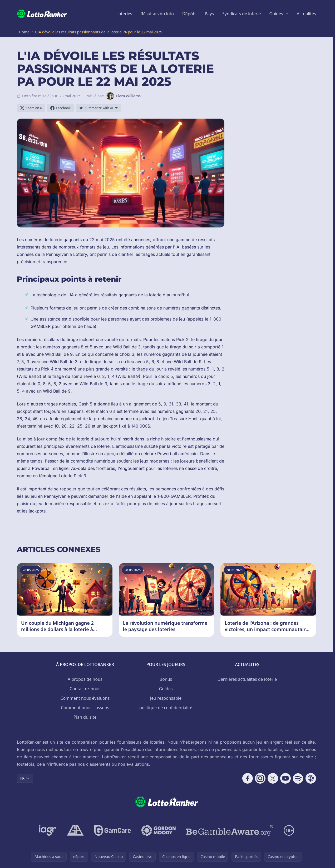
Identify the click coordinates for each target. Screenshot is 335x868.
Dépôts (189, 14)
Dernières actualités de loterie (247, 679)
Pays (209, 14)
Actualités (306, 14)
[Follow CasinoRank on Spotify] (298, 778)
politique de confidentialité (166, 708)
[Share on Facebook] (60, 108)
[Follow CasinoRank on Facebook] (248, 778)
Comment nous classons (85, 708)
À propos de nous (85, 679)
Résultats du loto (157, 14)
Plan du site (85, 717)
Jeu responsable (166, 698)
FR (25, 778)
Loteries (124, 14)
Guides (276, 14)
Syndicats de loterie (242, 14)
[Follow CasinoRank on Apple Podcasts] (311, 778)
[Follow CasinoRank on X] (273, 778)
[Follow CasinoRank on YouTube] (285, 778)
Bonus (166, 679)
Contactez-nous (85, 689)
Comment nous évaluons (85, 698)
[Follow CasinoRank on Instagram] (260, 778)
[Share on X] (31, 108)
